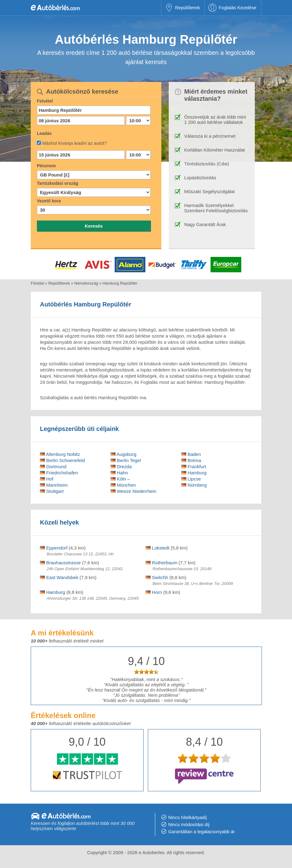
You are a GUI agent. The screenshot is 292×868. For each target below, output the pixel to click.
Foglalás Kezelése (237, 8)
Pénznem (46, 166)
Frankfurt (194, 466)
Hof (47, 479)
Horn (154, 592)
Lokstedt (158, 548)
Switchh (157, 577)
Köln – (120, 479)
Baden (191, 454)
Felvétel (45, 101)
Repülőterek (188, 8)
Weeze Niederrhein (133, 491)
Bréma (191, 460)
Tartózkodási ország (57, 183)
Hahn (119, 473)
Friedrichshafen (59, 473)
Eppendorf (54, 548)
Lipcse (191, 479)
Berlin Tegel (126, 460)
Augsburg (124, 454)
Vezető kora (49, 201)
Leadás (44, 133)
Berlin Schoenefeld (62, 460)
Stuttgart (52, 491)
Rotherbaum (162, 563)
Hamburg (194, 473)
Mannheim (54, 485)
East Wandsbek (59, 577)
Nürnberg (194, 485)
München (123, 485)
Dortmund (53, 466)
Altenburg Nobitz (60, 454)
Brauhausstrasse (60, 563)
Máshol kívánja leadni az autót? (74, 143)
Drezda (121, 466)
